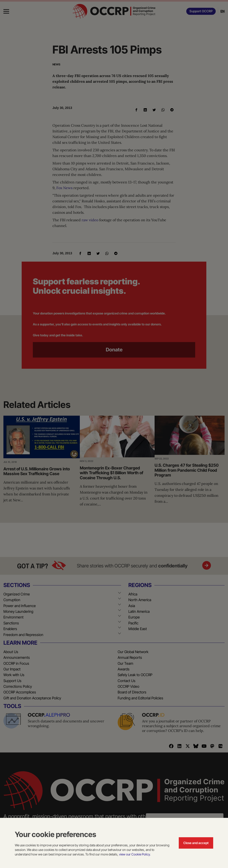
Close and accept (196, 843)
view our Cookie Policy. (135, 854)
